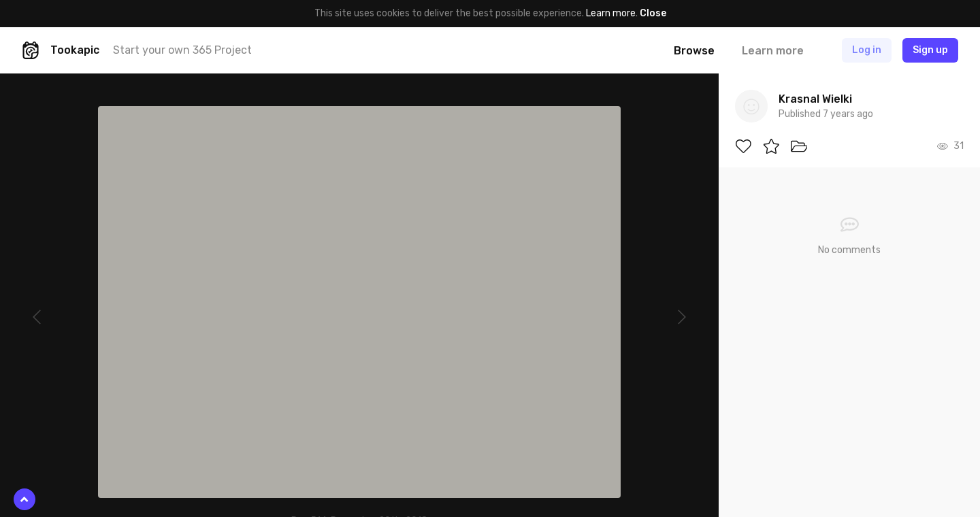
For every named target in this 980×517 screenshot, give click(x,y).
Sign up (930, 50)
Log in (867, 50)
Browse (694, 51)
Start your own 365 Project (182, 50)
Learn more (611, 13)
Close (653, 13)
